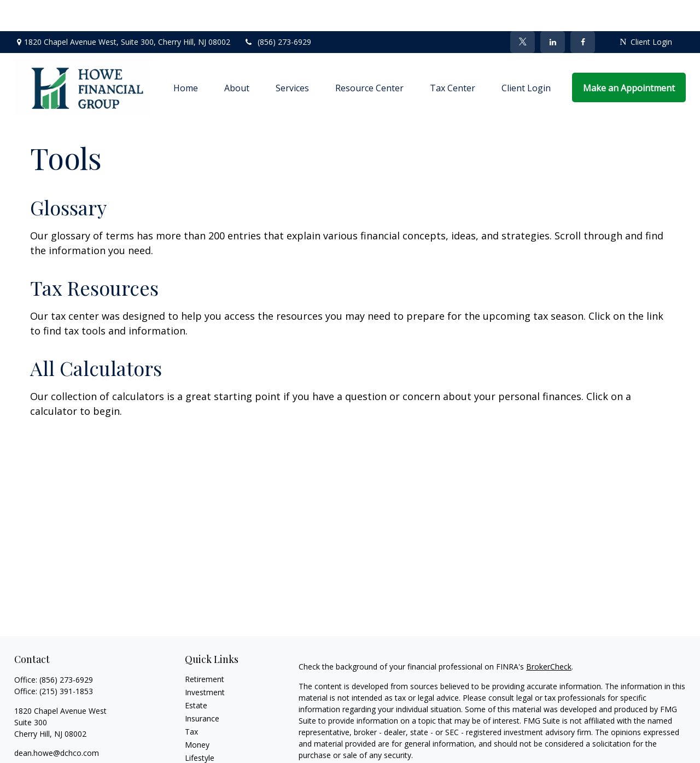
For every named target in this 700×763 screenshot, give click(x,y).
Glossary (68, 176)
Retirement (205, 648)
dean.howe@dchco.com (57, 722)
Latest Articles (210, 740)
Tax (191, 700)
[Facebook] (583, 11)
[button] (186, 56)
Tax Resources (94, 256)
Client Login (646, 11)
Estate (196, 674)
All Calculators (96, 337)
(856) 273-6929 (278, 11)
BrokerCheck (549, 635)
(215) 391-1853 (66, 660)
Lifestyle (200, 727)
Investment (205, 661)
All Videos (202, 753)
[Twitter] (523, 11)
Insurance (202, 687)
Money (197, 714)
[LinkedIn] (553, 11)
